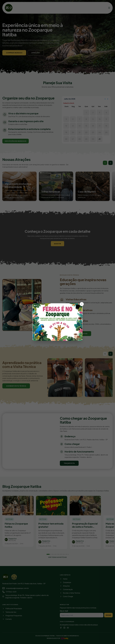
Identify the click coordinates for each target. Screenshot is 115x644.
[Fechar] (82, 304)
